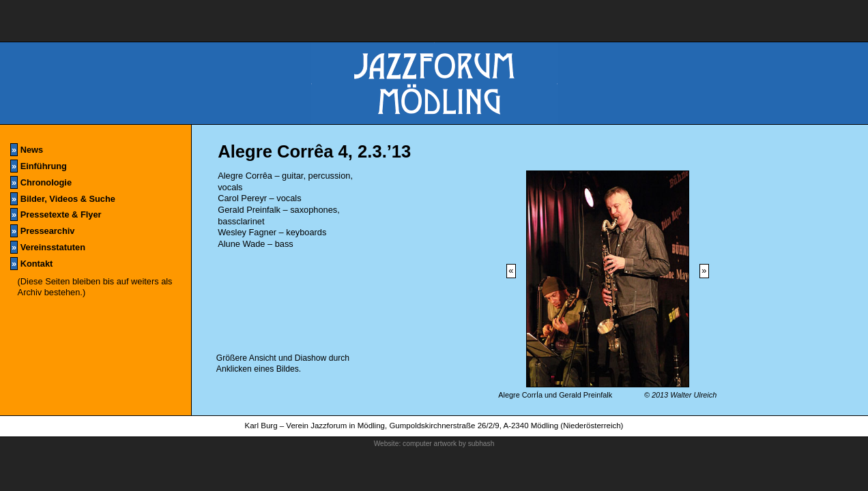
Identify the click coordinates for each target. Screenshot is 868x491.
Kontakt (31, 264)
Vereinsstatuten (48, 247)
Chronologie (41, 182)
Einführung (39, 166)
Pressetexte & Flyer (56, 214)
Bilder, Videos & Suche (63, 199)
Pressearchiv (42, 231)
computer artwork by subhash (448, 444)
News (27, 150)
